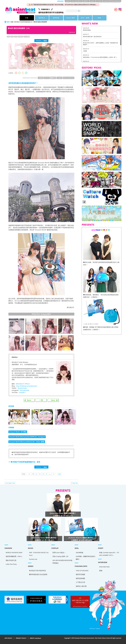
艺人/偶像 (27, 37)
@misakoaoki (25, 390)
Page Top (75, 483)
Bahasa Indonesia (116, 1)
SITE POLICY (8, 638)
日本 (8, 37)
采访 (12, 37)
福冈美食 (56, 18)
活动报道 (20, 37)
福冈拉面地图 (80, 578)
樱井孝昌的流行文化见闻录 (38, 574)
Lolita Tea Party (11, 564)
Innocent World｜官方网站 (18, 432)
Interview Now (104, 567)
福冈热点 (42, 18)
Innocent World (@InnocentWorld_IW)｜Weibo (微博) (27, 442)
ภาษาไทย (99, 1)
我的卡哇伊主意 (11, 560)
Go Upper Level (11, 483)
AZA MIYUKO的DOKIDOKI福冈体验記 (62, 562)
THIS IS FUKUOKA (82, 571)
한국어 (73, 1)
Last (59, 474)
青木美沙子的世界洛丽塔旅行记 (23, 22)
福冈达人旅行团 (81, 586)
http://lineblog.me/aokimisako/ (27, 386)
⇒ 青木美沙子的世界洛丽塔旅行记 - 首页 (24, 462)
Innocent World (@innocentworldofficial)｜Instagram (27, 437)
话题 (27, 18)
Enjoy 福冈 (70, 18)
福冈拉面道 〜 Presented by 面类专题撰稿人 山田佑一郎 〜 (100, 57)
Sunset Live (33, 559)
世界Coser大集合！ (59, 553)
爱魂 (101, 571)
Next (45, 41)
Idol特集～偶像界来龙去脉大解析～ (86, 558)
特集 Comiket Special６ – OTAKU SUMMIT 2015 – (109, 554)
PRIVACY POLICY (21, 638)
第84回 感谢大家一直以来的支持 (92, 36)
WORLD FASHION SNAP (14, 553)
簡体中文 (79, 1)
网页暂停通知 (87, 30)
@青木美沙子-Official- (23, 384)
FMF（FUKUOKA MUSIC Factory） (39, 554)
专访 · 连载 (85, 18)
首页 (8, 22)
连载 (12, 22)
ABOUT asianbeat (35, 638)
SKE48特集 (80, 553)
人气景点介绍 (80, 582)
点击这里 (22, 392)
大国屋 (85, 51)
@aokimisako (22, 388)
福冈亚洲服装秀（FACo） (14, 556)
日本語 (67, 1)
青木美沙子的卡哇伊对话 (37, 571)
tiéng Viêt (106, 1)
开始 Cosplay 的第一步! (60, 556)
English (93, 1)
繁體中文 (86, 1)
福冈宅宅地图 (80, 574)
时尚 (16, 37)
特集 (99, 18)
